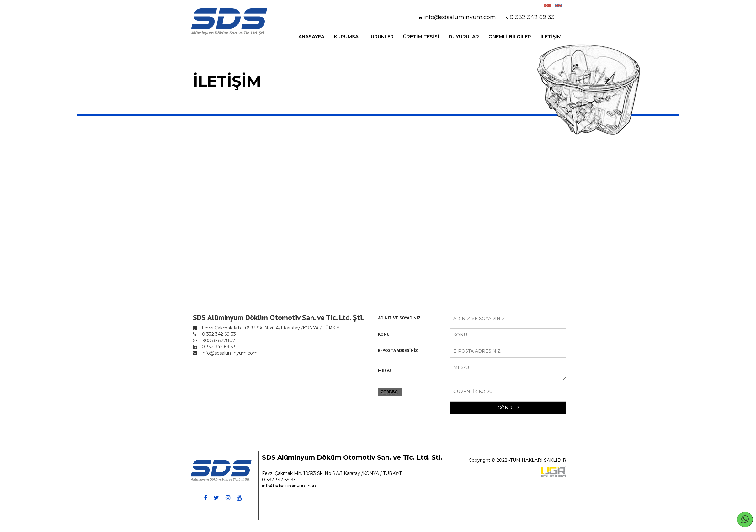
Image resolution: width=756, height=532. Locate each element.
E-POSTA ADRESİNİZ (398, 350)
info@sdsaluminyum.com (290, 486)
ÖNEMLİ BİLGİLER (510, 37)
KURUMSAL (348, 37)
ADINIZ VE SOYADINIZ (399, 318)
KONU (384, 334)
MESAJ (384, 371)
